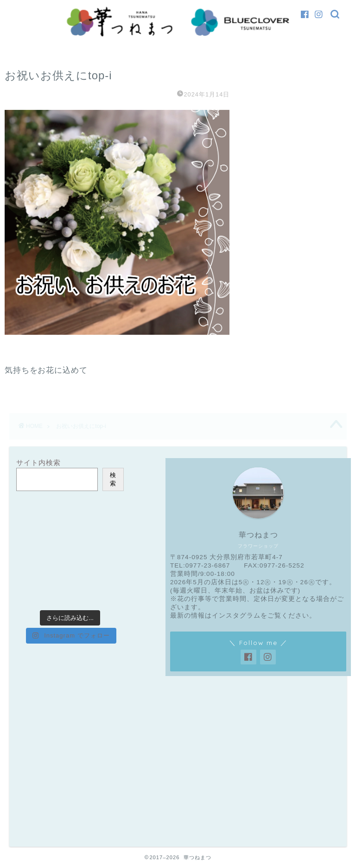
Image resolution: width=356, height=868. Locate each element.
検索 (113, 479)
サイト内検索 (38, 463)
